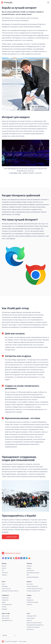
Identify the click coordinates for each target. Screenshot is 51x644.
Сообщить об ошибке (32, 602)
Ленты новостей (6, 589)
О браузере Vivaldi (32, 616)
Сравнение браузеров (33, 577)
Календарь (5, 586)
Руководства (30, 600)
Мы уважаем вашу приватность (35, 625)
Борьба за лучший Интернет (34, 623)
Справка (29, 598)
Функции (29, 566)
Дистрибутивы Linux (7, 620)
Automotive (5, 573)
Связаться (29, 604)
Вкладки (29, 568)
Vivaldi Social (5, 598)
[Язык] (8, 635)
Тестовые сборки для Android (34, 589)
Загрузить (4, 575)
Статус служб (23, 641)
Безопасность (30, 629)
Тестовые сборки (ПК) (32, 586)
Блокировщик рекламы (33, 573)
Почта (3, 584)
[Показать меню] (48, 2)
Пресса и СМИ (6, 616)
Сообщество (5, 600)
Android (4, 568)
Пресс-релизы (6, 618)
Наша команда (31, 618)
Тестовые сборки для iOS (33, 591)
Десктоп (4, 566)
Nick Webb (14, 173)
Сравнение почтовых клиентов (10, 591)
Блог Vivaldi (30, 584)
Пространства (30, 570)
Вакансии (29, 620)
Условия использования (33, 627)
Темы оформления (7, 604)
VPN (28, 575)
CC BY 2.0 (25, 173)
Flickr (20, 173)
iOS (3, 570)
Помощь (4, 607)
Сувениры (4, 609)
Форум (4, 602)
